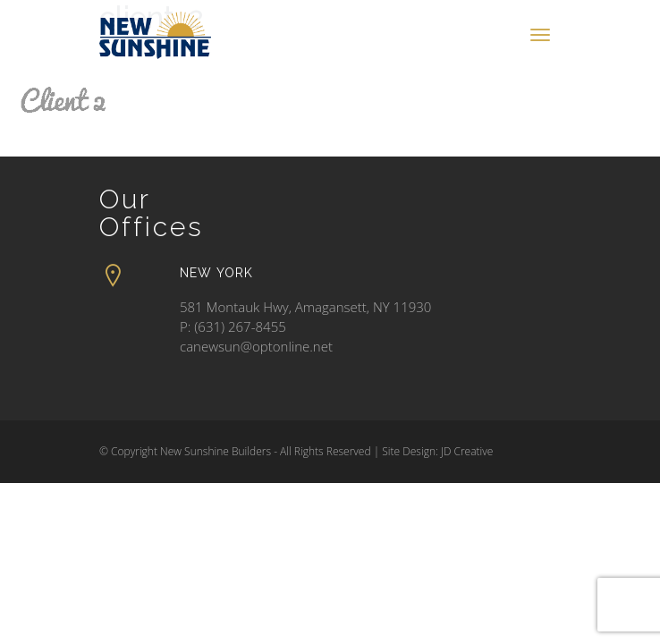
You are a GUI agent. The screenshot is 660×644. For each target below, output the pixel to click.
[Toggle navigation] (540, 35)
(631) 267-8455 (240, 326)
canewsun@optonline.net (256, 346)
